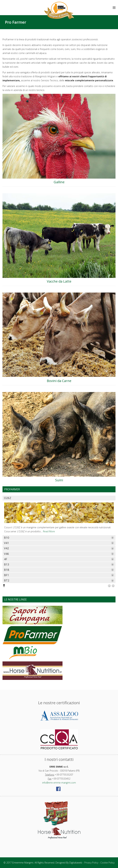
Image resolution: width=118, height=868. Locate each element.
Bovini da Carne (59, 381)
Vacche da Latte (59, 281)
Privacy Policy (91, 863)
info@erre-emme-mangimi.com (59, 783)
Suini (59, 480)
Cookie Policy (107, 863)
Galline (59, 182)
